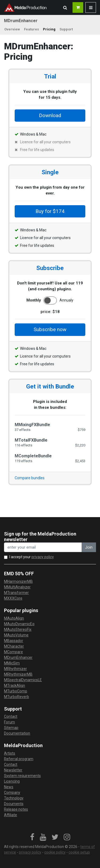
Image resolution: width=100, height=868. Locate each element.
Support (66, 29)
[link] (32, 837)
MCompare (13, 652)
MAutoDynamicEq (19, 624)
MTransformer (16, 593)
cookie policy (55, 852)
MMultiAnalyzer (17, 587)
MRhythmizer (15, 669)
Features (31, 29)
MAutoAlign (14, 618)
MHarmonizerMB (18, 581)
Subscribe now (50, 330)
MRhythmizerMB (18, 674)
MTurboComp (16, 691)
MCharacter (14, 646)
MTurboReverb (17, 697)
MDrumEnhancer (18, 657)
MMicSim (12, 663)
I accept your (32, 557)
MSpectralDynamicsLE (23, 680)
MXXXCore (13, 598)
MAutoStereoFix (18, 629)
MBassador (14, 641)
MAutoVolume (16, 635)
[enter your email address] (43, 547)
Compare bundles (30, 478)
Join (89, 547)
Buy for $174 (50, 211)
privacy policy (43, 557)
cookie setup (79, 852)
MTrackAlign (15, 685)
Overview (12, 29)
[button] (65, 7)
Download (50, 116)
